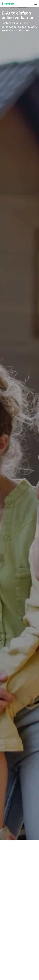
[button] (35, 4)
